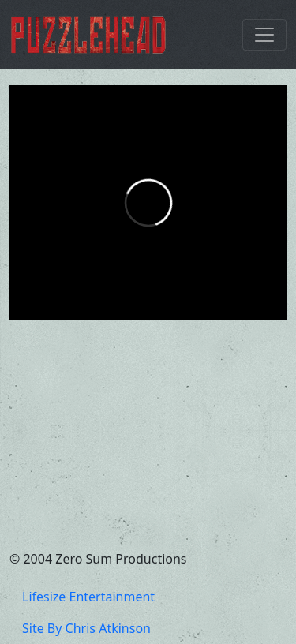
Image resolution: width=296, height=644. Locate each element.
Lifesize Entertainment (88, 597)
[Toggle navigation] (264, 35)
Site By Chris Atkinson (86, 628)
